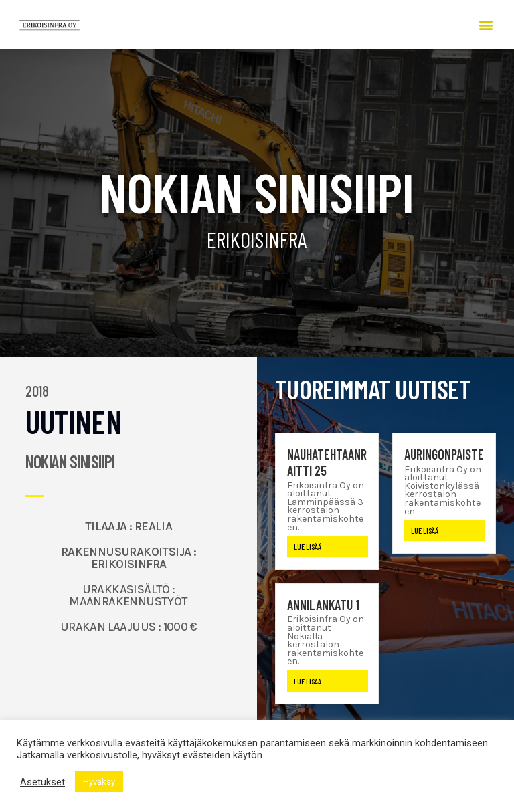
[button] (486, 25)
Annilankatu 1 (323, 605)
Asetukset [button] (42, 782)
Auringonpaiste (444, 454)
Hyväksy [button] (99, 782)
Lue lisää (308, 546)
